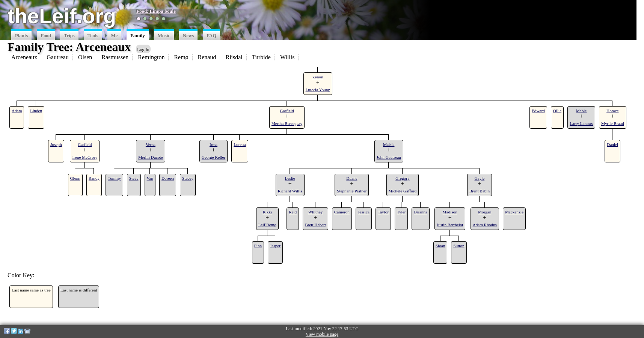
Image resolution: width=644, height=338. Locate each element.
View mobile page (322, 334)
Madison (450, 212)
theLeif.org (62, 16)
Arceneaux (24, 57)
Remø (181, 57)
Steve (134, 178)
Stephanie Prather (352, 191)
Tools (93, 36)
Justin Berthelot (450, 225)
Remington (151, 57)
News (188, 36)
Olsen (85, 57)
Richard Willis (290, 191)
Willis (287, 57)
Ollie (557, 111)
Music (164, 36)
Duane (352, 178)
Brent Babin (480, 191)
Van (150, 178)
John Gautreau (389, 157)
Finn (258, 246)
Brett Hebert (315, 225)
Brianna (420, 212)
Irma (213, 144)
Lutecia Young (318, 90)
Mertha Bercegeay (287, 123)
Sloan (440, 246)
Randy (94, 178)
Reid (293, 212)
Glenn (75, 178)
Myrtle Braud (613, 123)
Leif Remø (267, 225)
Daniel (612, 144)
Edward (538, 111)
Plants (21, 36)
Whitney (316, 212)
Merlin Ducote (151, 157)
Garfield (287, 111)
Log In (143, 50)
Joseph (56, 144)
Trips (69, 36)
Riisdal (234, 57)
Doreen (168, 178)
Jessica (364, 212)
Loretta (240, 144)
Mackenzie (514, 212)
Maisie (389, 144)
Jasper (275, 246)
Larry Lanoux (581, 123)
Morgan (485, 212)
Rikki (267, 212)
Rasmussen (115, 57)
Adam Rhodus (485, 225)
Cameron (342, 212)
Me (115, 36)
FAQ (211, 36)
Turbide (261, 57)
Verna (151, 144)
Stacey (188, 178)
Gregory (402, 178)
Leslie (290, 178)
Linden (36, 111)
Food (46, 36)
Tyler (401, 212)
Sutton (459, 246)
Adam (17, 111)
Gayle (480, 178)
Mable (581, 111)
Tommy (114, 178)
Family (137, 36)
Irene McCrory (85, 157)
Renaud (207, 57)
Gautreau (58, 57)
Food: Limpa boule (156, 11)
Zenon (318, 77)
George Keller (213, 157)
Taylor (383, 212)
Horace (612, 111)
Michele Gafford (403, 191)
